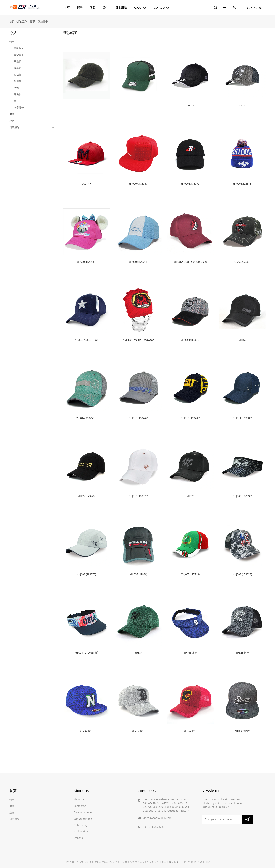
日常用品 (121, 8)
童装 (16, 101)
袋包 (105, 8)
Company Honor (83, 812)
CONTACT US (255, 8)
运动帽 (18, 74)
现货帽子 (19, 55)
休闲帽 (18, 81)
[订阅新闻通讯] (247, 819)
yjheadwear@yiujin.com (157, 818)
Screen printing (83, 819)
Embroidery (80, 825)
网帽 (16, 88)
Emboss (78, 838)
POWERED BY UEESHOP (198, 862)
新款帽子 (43, 21)
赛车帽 (18, 68)
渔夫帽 (18, 94)
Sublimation (81, 831)
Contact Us (162, 8)
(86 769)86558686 (153, 827)
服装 (93, 8)
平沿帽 (18, 61)
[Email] (222, 819)
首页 (67, 8)
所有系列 (22, 21)
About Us (140, 8)
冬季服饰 (19, 107)
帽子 (80, 8)
